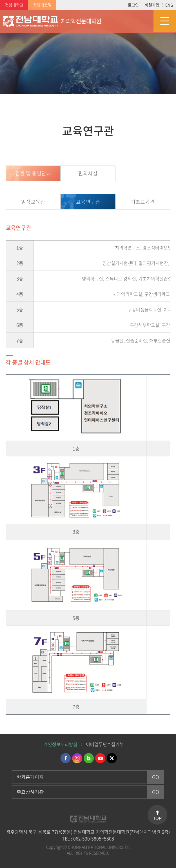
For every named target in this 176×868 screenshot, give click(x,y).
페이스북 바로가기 (66, 758)
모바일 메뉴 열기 (165, 21)
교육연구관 (88, 202)
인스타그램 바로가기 (77, 758)
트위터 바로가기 (112, 758)
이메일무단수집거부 (105, 744)
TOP (157, 818)
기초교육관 (143, 202)
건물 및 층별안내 (33, 173)
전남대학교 (14, 5)
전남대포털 (42, 5)
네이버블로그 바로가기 (89, 758)
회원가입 (152, 5)
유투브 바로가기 (100, 758)
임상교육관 (33, 202)
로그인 (133, 5)
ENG (169, 5)
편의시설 (88, 173)
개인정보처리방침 (61, 744)
